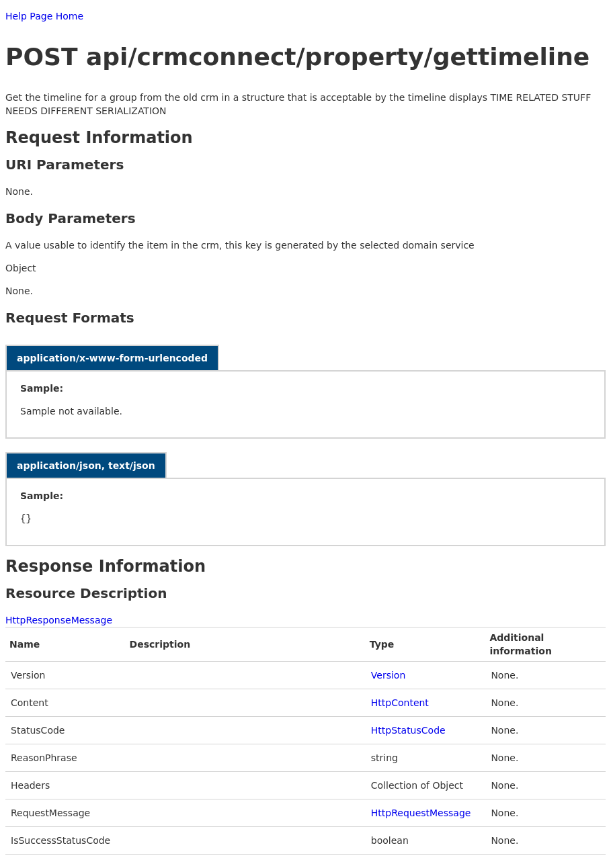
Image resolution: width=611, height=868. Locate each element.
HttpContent (400, 703)
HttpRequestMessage (421, 813)
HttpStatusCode (408, 730)
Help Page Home (44, 16)
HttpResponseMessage (59, 620)
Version (388, 675)
